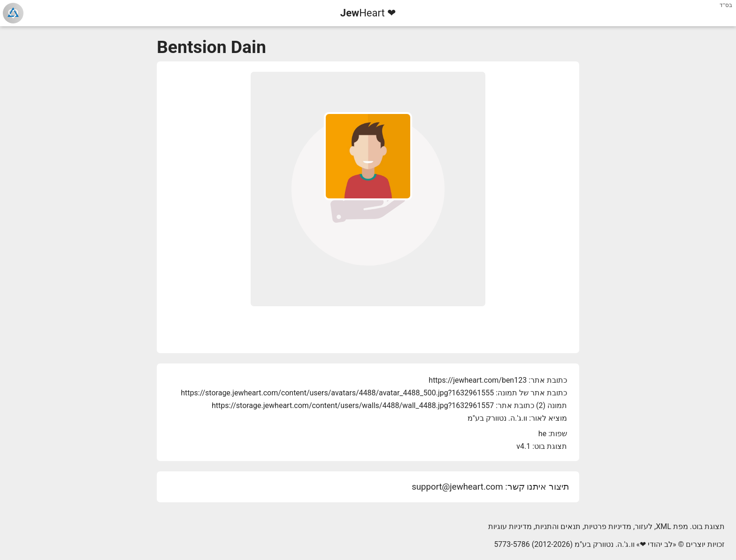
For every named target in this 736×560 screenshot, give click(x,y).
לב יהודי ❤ (656, 544)
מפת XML (672, 526)
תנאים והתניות (558, 526)
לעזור (644, 526)
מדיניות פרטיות (608, 526)
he (542, 434)
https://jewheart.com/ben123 (478, 380)
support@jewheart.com (457, 487)
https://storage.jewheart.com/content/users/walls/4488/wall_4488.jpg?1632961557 (353, 405)
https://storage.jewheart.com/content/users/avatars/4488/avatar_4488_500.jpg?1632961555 (337, 393)
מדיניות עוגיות (510, 526)
